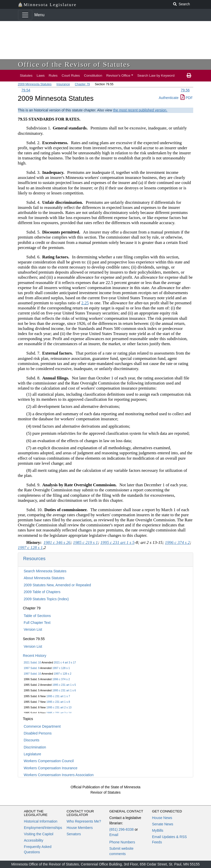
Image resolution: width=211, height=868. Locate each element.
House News (162, 818)
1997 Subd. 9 (32, 668)
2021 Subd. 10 (32, 662)
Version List (33, 629)
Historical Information (41, 821)
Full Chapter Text (37, 623)
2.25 (85, 303)
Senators (74, 834)
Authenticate (169, 98)
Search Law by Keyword (156, 76)
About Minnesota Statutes (44, 578)
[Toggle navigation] (25, 15)
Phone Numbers (122, 842)
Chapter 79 (82, 84)
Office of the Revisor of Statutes (74, 64)
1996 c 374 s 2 (61, 679)
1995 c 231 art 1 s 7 (58, 696)
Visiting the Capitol (39, 834)
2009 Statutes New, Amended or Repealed (57, 585)
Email (114, 835)
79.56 (185, 90)
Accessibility (34, 840)
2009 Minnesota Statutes (35, 84)
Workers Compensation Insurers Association (59, 775)
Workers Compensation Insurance (50, 768)
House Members (80, 828)
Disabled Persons (38, 733)
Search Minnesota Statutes (45, 571)
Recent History (35, 656)
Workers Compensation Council (49, 761)
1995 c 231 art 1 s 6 (64, 690)
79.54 (26, 90)
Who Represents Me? (84, 821)
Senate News (163, 824)
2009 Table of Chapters (42, 592)
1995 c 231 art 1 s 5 (64, 685)
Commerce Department (42, 726)
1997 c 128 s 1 (61, 668)
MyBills (158, 830)
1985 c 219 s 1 (85, 542)
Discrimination (35, 747)
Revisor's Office (118, 76)
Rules (53, 76)
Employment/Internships (43, 828)
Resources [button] (34, 558)
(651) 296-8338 (122, 829)
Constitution (93, 76)
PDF (187, 98)
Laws (41, 76)
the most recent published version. (140, 110)
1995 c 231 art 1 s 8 (58, 702)
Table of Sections (37, 616)
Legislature (32, 754)
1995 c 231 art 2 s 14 (59, 713)
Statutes (26, 76)
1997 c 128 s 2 (63, 674)
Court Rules (71, 76)
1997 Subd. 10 (32, 674)
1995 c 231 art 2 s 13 (59, 707)
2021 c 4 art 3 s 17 (65, 662)
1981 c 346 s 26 (57, 542)
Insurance (63, 84)
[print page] (189, 76)
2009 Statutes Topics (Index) (46, 599)
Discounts (31, 740)
